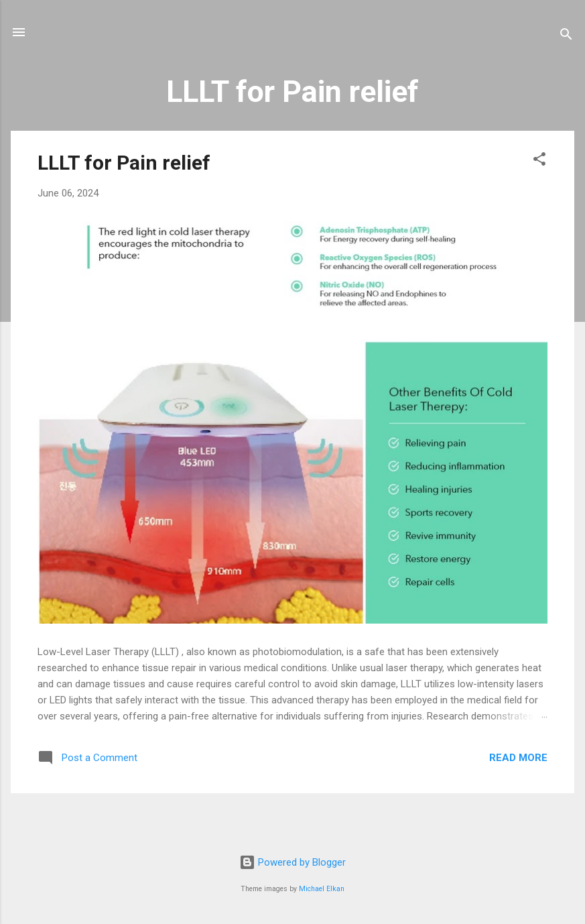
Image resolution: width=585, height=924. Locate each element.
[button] (539, 161)
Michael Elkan (322, 889)
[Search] (566, 37)
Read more (518, 758)
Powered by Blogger (292, 862)
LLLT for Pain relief (124, 163)
